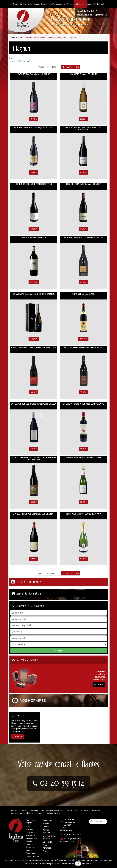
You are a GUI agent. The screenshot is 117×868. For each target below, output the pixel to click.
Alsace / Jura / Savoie (32, 840)
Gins (45, 851)
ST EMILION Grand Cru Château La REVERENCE (83, 404)
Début (41, 67)
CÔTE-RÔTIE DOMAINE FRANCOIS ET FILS (34, 184)
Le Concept (34, 810)
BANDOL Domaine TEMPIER (34, 238)
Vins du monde (32, 857)
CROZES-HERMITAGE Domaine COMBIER (83, 184)
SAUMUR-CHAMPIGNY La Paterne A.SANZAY (83, 238)
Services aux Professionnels (52, 810)
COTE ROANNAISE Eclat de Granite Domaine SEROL (34, 347)
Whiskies (47, 823)
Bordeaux (30, 829)
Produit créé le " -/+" (18, 61)
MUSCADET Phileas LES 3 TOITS (83, 74)
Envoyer (58, 650)
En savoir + (99, 685)
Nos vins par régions (31, 821)
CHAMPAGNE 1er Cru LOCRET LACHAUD (83, 514)
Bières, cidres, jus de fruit (49, 837)
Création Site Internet (55, 813)
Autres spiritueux (47, 831)
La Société (24, 810)
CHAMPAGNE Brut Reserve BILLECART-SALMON (34, 294)
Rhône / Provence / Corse (31, 847)
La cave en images (29, 582)
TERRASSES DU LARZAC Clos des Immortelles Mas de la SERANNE (34, 458)
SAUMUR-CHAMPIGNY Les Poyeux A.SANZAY (34, 128)
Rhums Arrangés (47, 847)
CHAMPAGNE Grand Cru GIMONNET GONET (83, 457)
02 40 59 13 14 (89, 11)
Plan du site (40, 813)
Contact (14, 813)
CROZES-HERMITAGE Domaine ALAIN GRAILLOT (34, 514)
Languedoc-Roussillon (31, 834)
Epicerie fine (48, 842)
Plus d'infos (87, 864)
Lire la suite (17, 736)
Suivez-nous (98, 821)
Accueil (14, 810)
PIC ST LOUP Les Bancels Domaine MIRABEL (83, 347)
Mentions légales (26, 813)
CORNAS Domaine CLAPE (83, 294)
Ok (78, 864)
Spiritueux (47, 820)
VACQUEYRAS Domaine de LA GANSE (34, 74)
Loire (28, 826)
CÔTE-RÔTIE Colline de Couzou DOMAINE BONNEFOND (83, 129)
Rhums (46, 827)
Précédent (51, 67)
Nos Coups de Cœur (82, 810)
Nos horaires (33, 701)
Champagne (31, 853)
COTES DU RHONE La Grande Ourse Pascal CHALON (34, 404)
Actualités (96, 810)
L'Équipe (69, 810)
